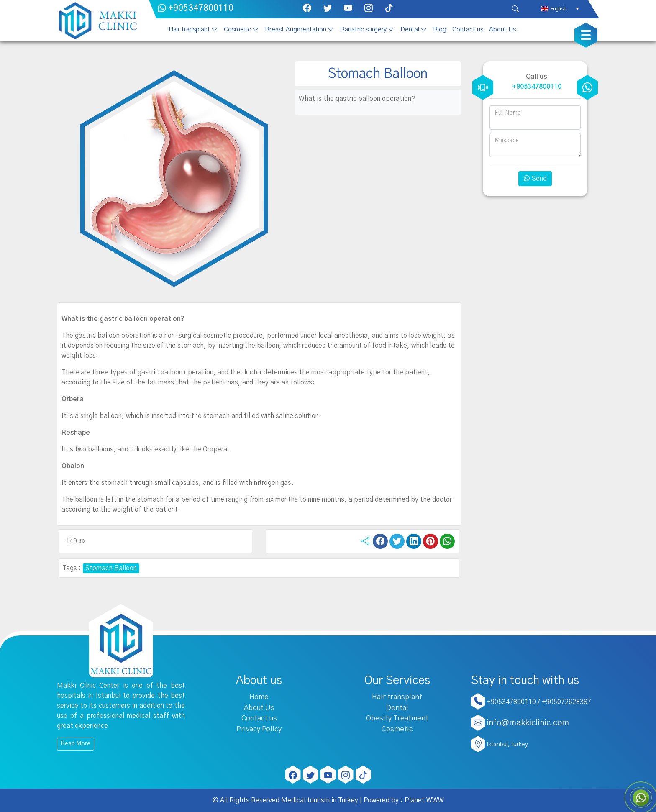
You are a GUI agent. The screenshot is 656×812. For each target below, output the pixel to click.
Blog (440, 29)
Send (535, 179)
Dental (410, 29)
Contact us (468, 29)
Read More (76, 744)
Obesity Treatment (397, 718)
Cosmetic (237, 29)
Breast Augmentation (296, 29)
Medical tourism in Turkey (320, 800)
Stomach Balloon (111, 568)
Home (259, 697)
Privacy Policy (259, 729)
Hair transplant (189, 29)
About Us (502, 29)
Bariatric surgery (363, 29)
